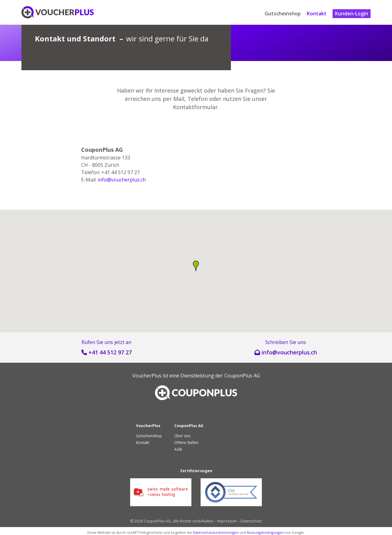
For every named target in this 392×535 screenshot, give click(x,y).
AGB (178, 449)
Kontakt (317, 13)
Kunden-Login (352, 13)
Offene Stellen (186, 443)
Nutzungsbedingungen (265, 532)
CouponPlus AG (242, 376)
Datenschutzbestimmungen (216, 532)
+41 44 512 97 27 (110, 352)
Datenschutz (251, 521)
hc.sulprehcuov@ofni (122, 180)
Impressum (227, 521)
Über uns (182, 436)
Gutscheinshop (283, 13)
